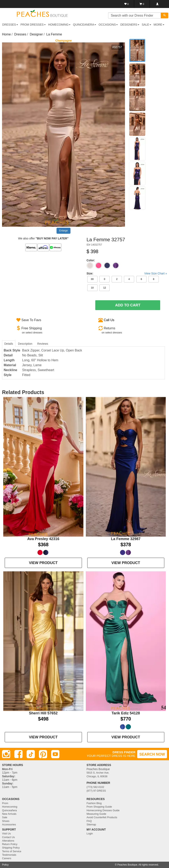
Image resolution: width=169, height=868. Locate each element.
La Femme (54, 34)
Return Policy (10, 844)
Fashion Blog (94, 803)
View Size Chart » (156, 273)
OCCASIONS (108, 25)
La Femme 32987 (126, 539)
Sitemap (91, 825)
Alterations (8, 841)
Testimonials (9, 855)
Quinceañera (9, 810)
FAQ (89, 821)
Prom (5, 803)
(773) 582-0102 (95, 787)
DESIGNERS (130, 25)
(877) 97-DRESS (96, 791)
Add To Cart (128, 305)
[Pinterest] (43, 754)
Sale (5, 817)
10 (92, 288)
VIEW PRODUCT (43, 563)
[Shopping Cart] (142, 4)
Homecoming (10, 807)
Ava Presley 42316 (43, 539)
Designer (36, 34)
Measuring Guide (96, 814)
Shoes (6, 821)
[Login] (157, 4)
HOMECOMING (59, 25)
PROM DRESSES (33, 25)
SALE (146, 25)
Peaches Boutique (127, 865)
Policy (5, 865)
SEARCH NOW (152, 754)
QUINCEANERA (85, 25)
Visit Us (6, 834)
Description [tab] (25, 344)
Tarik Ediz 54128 (126, 713)
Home (6, 34)
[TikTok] (31, 754)
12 (105, 288)
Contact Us (8, 837)
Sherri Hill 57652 (43, 713)
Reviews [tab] (43, 344)
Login (90, 834)
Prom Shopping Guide (99, 807)
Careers (7, 858)
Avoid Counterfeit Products (102, 817)
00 (92, 279)
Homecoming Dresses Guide (103, 810)
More (159, 25)
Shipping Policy (11, 848)
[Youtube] (55, 754)
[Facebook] (18, 754)
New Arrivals (9, 814)
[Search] (164, 15)
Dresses (20, 34)
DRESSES (10, 25)
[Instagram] (6, 754)
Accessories (9, 825)
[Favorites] (126, 4)
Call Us (109, 320)
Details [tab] (9, 344)
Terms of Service (12, 851)
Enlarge (63, 231)
